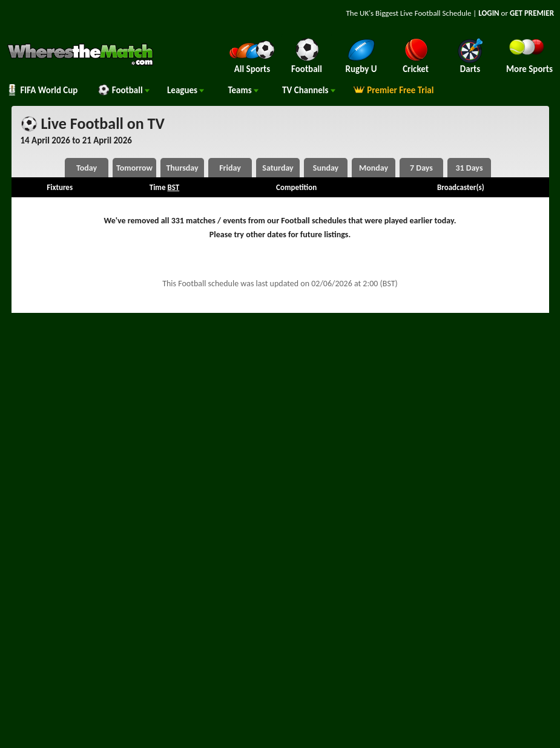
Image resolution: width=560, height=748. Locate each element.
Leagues (186, 90)
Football (124, 90)
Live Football (420, 13)
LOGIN (489, 13)
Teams (243, 90)
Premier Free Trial (394, 90)
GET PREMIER (532, 13)
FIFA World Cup (42, 90)
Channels (309, 90)
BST (173, 187)
